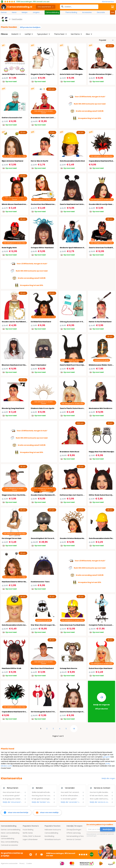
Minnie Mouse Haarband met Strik (16, 204)
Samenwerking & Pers (75, 836)
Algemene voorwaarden (9, 863)
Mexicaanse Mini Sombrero (101, 408)
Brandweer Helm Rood (69, 452)
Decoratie (101, 12)
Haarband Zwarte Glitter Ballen (15, 582)
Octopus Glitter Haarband (42, 248)
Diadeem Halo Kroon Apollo (43, 408)
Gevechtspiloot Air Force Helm (44, 538)
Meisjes (25, 12)
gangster (107, 757)
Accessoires (87, 12)
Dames (4, 12)
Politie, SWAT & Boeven (32, 836)
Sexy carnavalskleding (10, 842)
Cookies (29, 863)
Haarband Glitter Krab (11, 668)
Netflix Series (28, 833)
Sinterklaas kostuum (53, 839)
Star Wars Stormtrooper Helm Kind (46, 625)
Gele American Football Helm (72, 625)
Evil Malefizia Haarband (41, 322)
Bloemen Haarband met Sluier (15, 365)
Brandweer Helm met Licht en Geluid (47, 118)
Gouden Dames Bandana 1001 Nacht (46, 495)
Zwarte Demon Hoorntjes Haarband (75, 712)
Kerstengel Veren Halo (12, 538)
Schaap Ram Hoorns (68, 668)
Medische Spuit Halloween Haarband (76, 248)
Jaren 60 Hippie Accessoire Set (15, 74)
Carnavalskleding (52, 12)
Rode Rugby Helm (9, 248)
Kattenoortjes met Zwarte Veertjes (75, 495)
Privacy (22, 863)
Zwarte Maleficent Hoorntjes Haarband (77, 365)
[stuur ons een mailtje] (47, 813)
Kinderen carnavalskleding (8, 837)
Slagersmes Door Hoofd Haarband (17, 495)
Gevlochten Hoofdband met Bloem (46, 204)
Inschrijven (108, 829)
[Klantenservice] (109, 2)
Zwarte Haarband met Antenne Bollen (76, 204)
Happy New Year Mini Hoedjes (101, 452)
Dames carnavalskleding (11, 830)
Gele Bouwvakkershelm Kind (72, 161)
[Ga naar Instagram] (31, 854)
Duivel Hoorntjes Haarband (101, 668)
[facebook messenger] (16, 813)
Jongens (36, 12)
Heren (14, 12)
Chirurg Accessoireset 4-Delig (73, 322)
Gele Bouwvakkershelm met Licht (16, 625)
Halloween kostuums (53, 830)
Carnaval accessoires (9, 845)
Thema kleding (71, 12)
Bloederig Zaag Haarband (13, 408)
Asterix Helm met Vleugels (71, 74)
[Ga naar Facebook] (36, 854)
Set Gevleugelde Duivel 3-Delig (44, 712)
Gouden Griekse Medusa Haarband (75, 538)
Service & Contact (74, 839)
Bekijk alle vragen (108, 778)
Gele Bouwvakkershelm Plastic (102, 538)
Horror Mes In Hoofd (39, 161)
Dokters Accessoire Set (12, 118)
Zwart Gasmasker (39, 365)
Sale (113, 12)
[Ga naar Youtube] (42, 854)
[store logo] (17, 7)
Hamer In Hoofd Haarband (100, 322)
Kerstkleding (49, 836)
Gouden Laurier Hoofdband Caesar (17, 322)
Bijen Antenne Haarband (12, 161)
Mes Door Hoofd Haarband (42, 668)
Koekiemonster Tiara (40, 582)
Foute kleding (28, 830)
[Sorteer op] (106, 40)
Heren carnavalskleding (10, 833)
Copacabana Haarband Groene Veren (18, 712)
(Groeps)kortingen (74, 830)
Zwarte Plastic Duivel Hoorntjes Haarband (78, 408)
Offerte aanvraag (74, 833)
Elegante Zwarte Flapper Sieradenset (47, 74)
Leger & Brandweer (30, 839)
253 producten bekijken (30, 27)
